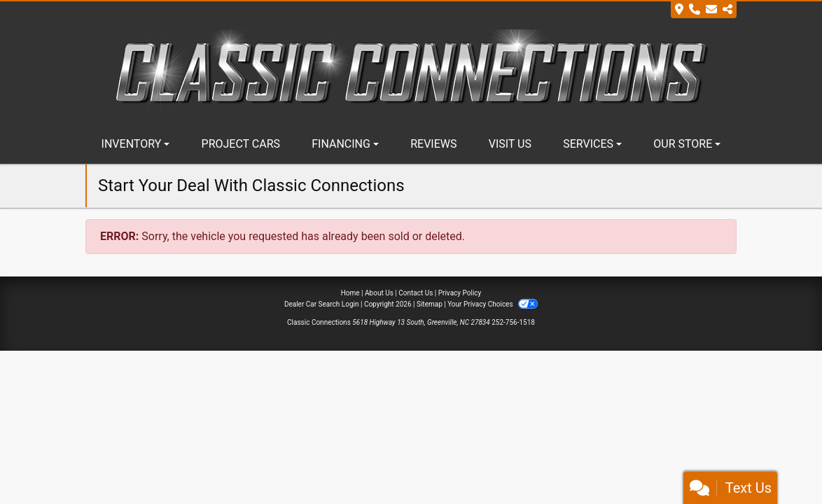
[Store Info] (704, 10)
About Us (379, 293)
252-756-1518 (513, 322)
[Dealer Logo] (411, 70)
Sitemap (430, 304)
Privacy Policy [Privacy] (460, 293)
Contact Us (416, 293)
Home (350, 293)
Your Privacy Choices (493, 304)
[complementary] (780, 462)
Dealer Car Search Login (322, 304)
